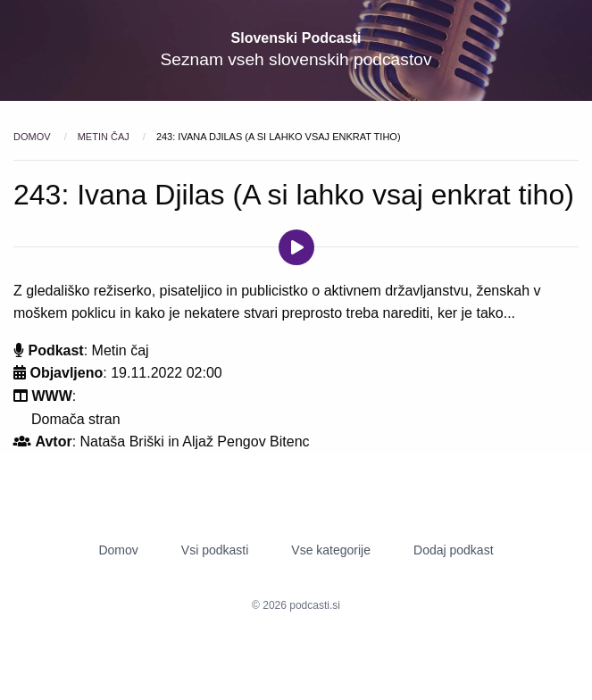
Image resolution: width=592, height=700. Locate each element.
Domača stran (76, 419)
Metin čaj (105, 137)
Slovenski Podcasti (296, 38)
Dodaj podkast (454, 550)
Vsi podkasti (215, 550)
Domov (33, 137)
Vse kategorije (331, 550)
